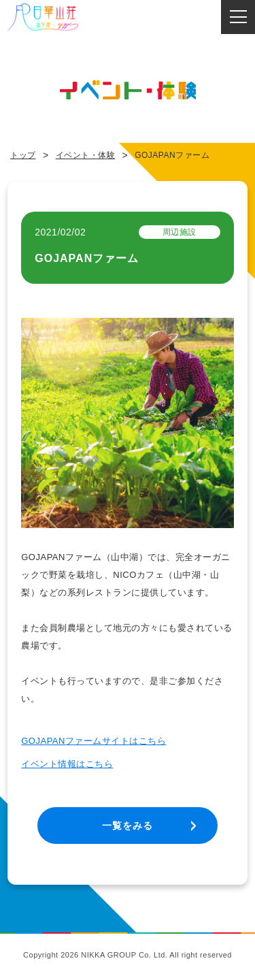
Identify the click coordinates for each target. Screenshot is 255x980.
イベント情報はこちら (67, 764)
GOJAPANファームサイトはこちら (93, 741)
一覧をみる (128, 826)
